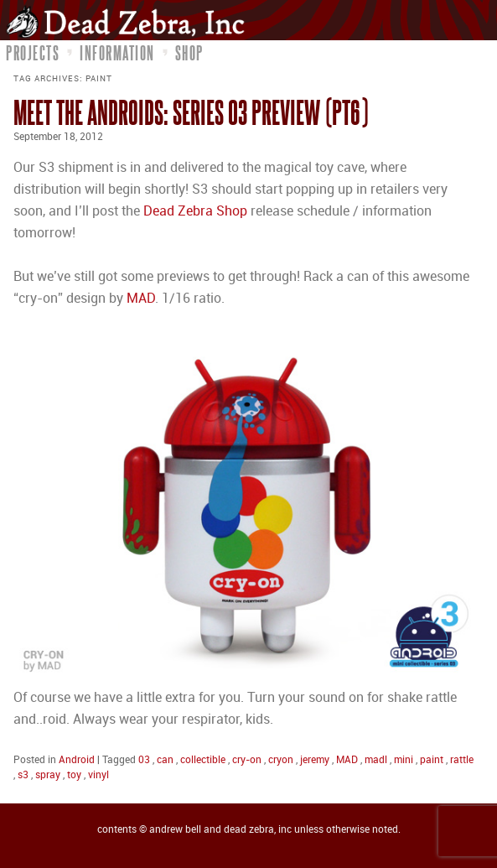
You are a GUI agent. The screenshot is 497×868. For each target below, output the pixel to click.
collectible (203, 760)
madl (376, 760)
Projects (33, 53)
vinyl (98, 775)
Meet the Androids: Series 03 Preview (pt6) (191, 112)
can (165, 760)
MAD (141, 299)
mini (404, 760)
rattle (462, 760)
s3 (23, 775)
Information (117, 53)
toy (74, 775)
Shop (189, 53)
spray (48, 775)
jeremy (315, 760)
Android (77, 760)
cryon (281, 760)
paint (432, 760)
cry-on (247, 760)
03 (144, 760)
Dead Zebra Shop (195, 212)
